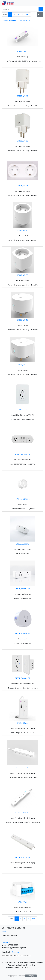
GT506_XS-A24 (22, 723)
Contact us (6, 943)
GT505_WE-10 (22, 320)
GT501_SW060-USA (23, 678)
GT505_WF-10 (23, 230)
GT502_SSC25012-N (22, 454)
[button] (40, 15)
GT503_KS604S (23, 410)
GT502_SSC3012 (22, 544)
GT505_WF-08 (23, 275)
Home (4, 931)
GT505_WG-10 (23, 96)
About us (15, 952)
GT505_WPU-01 (22, 768)
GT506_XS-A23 (22, 51)
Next (27, 14)
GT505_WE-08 (22, 365)
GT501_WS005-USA (23, 633)
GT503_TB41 (23, 902)
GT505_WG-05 (23, 186)
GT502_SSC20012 (22, 499)
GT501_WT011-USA (23, 857)
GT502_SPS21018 (22, 813)
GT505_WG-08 (23, 141)
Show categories (10, 20)
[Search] (41, 9)
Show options (25, 20)
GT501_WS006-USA (23, 589)
